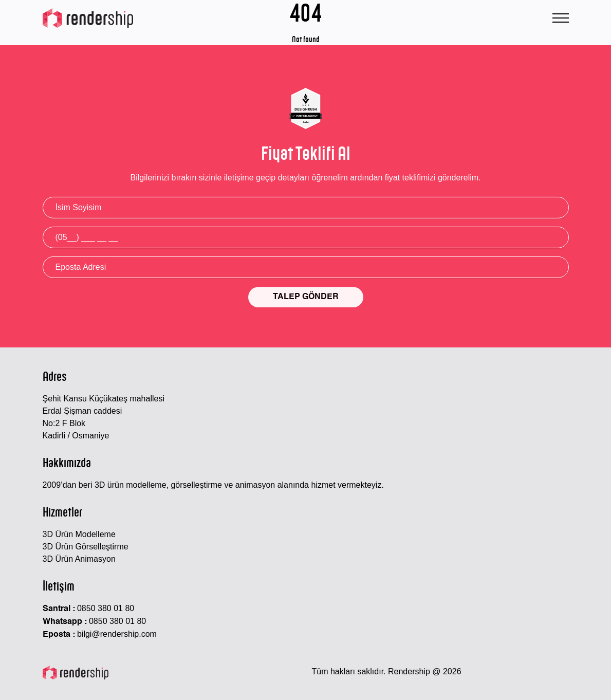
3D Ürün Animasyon (79, 559)
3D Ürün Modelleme (79, 534)
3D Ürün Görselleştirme (86, 547)
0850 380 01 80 (106, 608)
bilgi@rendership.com (117, 634)
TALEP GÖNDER (306, 298)
